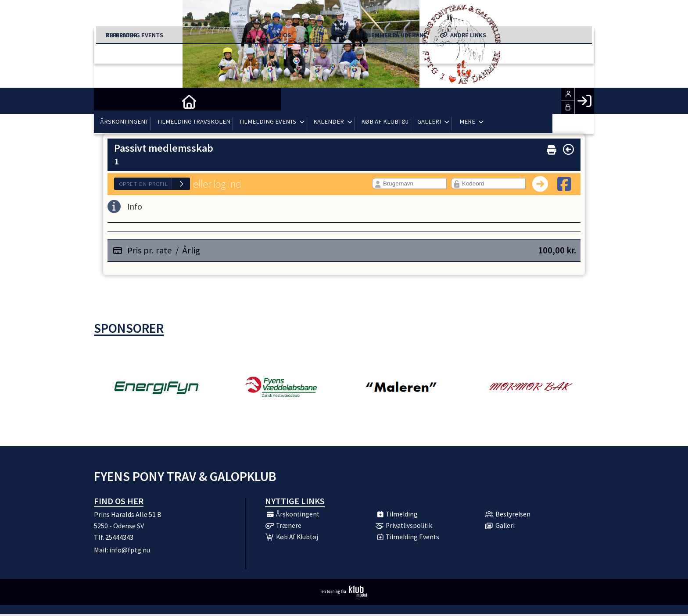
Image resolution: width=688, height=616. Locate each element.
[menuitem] (107, 101)
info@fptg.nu (130, 550)
